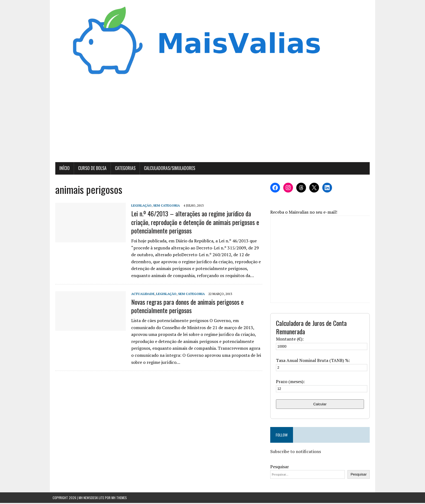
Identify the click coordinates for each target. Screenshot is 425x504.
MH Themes (119, 499)
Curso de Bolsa (90, 169)
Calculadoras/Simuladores (167, 169)
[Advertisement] (212, 123)
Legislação (139, 207)
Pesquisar (280, 468)
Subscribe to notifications (296, 453)
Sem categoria (164, 207)
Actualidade (140, 295)
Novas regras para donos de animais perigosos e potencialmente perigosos (185, 307)
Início (62, 169)
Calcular (322, 405)
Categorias (123, 169)
